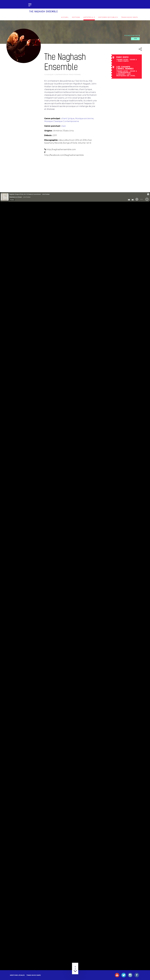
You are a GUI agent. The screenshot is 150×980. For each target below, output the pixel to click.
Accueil (65, 17)
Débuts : (48, 135)
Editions (76, 17)
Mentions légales (17, 975)
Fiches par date (132, 36)
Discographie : (52, 140)
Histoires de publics (108, 17)
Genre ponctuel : (53, 126)
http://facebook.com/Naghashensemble (64, 155)
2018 (135, 39)
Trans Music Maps (129, 17)
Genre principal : (53, 118)
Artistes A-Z (89, 17)
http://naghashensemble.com (61, 149)
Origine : (49, 131)
